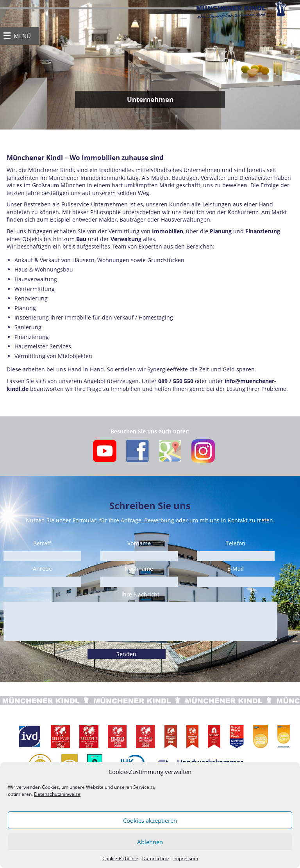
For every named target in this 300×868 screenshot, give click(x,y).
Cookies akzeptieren (150, 820)
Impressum (186, 858)
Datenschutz (156, 858)
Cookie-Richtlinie (120, 858)
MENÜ (22, 36)
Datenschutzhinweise (57, 794)
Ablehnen (150, 842)
